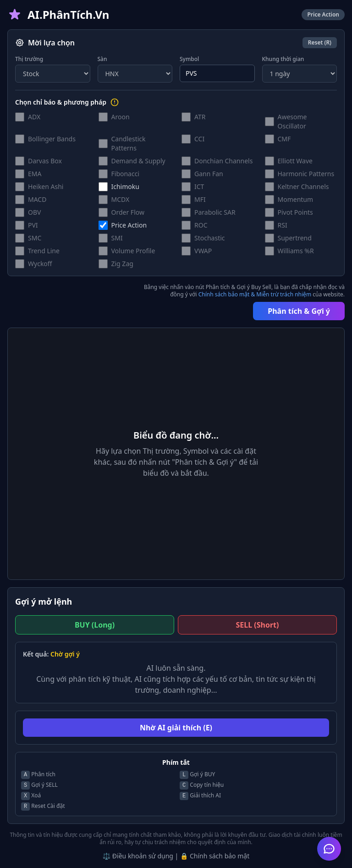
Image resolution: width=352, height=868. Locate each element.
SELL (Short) (258, 625)
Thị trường (29, 59)
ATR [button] (200, 117)
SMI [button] (117, 238)
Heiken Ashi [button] (46, 186)
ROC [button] (201, 225)
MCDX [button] (121, 199)
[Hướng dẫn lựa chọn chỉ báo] (115, 102)
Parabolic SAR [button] (215, 212)
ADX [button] (34, 117)
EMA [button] (35, 174)
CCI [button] (199, 139)
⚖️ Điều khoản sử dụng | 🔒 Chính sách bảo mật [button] (176, 856)
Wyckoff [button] (40, 264)
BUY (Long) (95, 625)
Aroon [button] (121, 117)
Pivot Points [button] (295, 212)
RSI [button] (283, 225)
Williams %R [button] (296, 251)
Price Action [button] (129, 225)
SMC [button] (35, 238)
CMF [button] (284, 139)
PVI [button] (33, 225)
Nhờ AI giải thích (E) (176, 728)
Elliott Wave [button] (295, 161)
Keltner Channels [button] (303, 186)
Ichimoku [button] (125, 186)
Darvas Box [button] (45, 161)
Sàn (102, 59)
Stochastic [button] (210, 238)
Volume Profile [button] (133, 251)
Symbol (189, 59)
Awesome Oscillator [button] (292, 121)
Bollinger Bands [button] (52, 139)
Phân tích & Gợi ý (299, 311)
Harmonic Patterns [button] (306, 174)
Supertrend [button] (295, 238)
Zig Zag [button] (122, 264)
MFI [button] (200, 199)
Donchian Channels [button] (223, 161)
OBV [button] (34, 212)
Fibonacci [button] (126, 174)
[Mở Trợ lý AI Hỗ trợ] (329, 849)
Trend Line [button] (44, 251)
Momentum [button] (296, 199)
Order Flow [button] (128, 212)
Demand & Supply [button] (138, 161)
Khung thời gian (283, 59)
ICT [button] (199, 186)
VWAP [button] (203, 251)
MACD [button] (37, 199)
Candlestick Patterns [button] (129, 143)
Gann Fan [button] (209, 174)
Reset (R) (320, 42)
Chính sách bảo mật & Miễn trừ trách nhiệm (255, 295)
